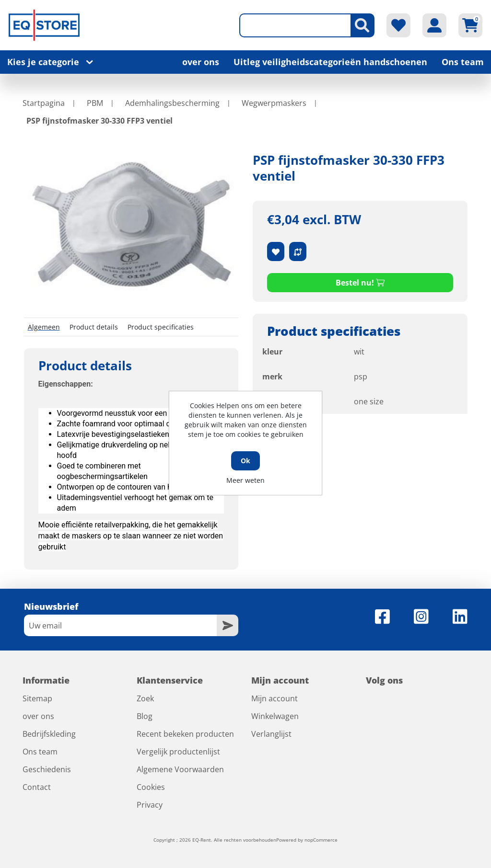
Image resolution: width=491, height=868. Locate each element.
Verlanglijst (271, 734)
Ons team (463, 62)
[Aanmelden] (121, 625)
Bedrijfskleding (49, 734)
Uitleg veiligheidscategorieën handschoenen (330, 62)
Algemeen (44, 327)
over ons (201, 62)
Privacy (150, 805)
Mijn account (275, 698)
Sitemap (37, 698)
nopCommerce (321, 840)
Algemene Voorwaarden (180, 769)
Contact (37, 787)
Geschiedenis (47, 769)
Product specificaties (161, 327)
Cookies (151, 787)
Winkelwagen (275, 716)
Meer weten (245, 480)
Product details (94, 327)
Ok (245, 461)
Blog (145, 716)
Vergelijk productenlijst (178, 752)
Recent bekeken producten (185, 734)
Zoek (145, 698)
